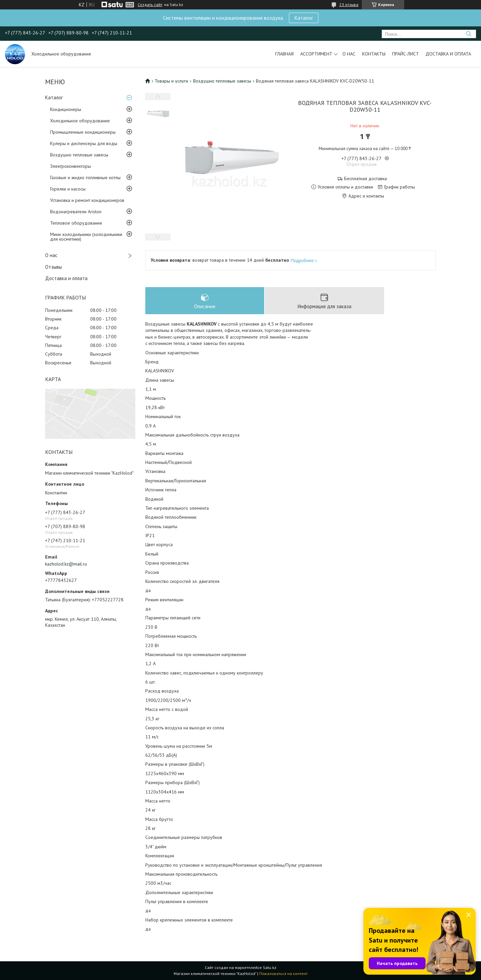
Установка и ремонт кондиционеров (87, 200)
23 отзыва (349, 5)
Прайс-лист (406, 54)
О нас (349, 54)
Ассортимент (316, 54)
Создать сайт (150, 5)
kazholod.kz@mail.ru (66, 564)
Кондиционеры (66, 109)
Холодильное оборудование (80, 121)
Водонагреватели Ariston (76, 212)
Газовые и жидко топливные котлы (85, 177)
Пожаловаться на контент (283, 973)
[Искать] (468, 34)
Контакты (374, 54)
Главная (284, 54)
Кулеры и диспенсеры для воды (84, 143)
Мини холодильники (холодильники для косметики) (86, 237)
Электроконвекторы (70, 166)
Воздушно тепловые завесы (79, 155)
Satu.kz (270, 967)
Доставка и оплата (448, 54)
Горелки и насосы (68, 189)
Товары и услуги (171, 81)
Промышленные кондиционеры (83, 132)
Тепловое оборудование (76, 223)
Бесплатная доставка (365, 179)
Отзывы (53, 267)
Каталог (304, 18)
